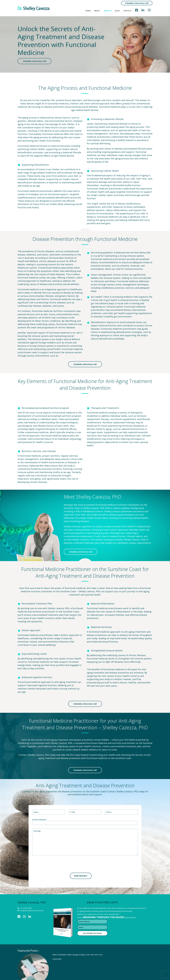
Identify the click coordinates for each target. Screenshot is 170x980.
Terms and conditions (115, 973)
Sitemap (149, 973)
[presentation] (51, 864)
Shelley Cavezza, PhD (89, 591)
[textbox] (34, 823)
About (97, 11)
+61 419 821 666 (26, 908)
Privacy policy (135, 973)
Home (88, 11)
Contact (127, 11)
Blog (117, 11)
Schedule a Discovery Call (137, 3)
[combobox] (85, 823)
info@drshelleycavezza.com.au (32, 911)
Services (108, 11)
